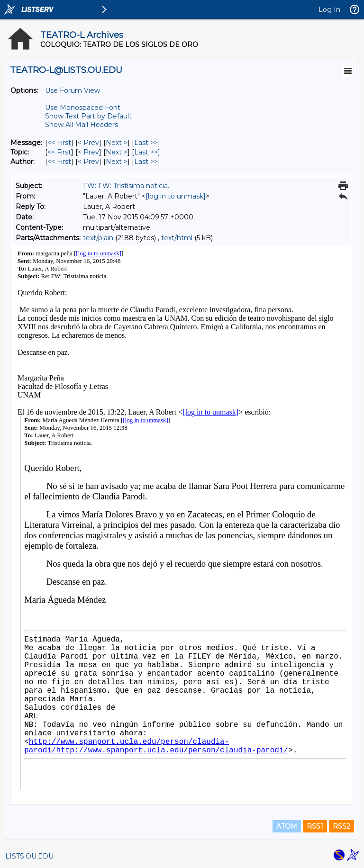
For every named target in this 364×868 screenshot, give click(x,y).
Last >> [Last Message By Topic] (146, 152)
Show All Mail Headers (82, 125)
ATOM (287, 826)
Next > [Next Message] (117, 143)
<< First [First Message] (59, 143)
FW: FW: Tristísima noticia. (126, 186)
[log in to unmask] (176, 196)
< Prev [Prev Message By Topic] (88, 152)
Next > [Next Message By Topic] (117, 152)
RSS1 (315, 826)
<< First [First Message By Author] (59, 162)
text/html (177, 238)
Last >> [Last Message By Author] (146, 162)
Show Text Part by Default (88, 116)
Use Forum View (73, 90)
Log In (329, 9)
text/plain (98, 238)
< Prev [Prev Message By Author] (88, 162)
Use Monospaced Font (83, 108)
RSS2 (341, 826)
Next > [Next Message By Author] (117, 162)
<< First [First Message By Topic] (59, 152)
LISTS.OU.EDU (29, 856)
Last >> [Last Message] (146, 143)
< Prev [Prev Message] (88, 143)
